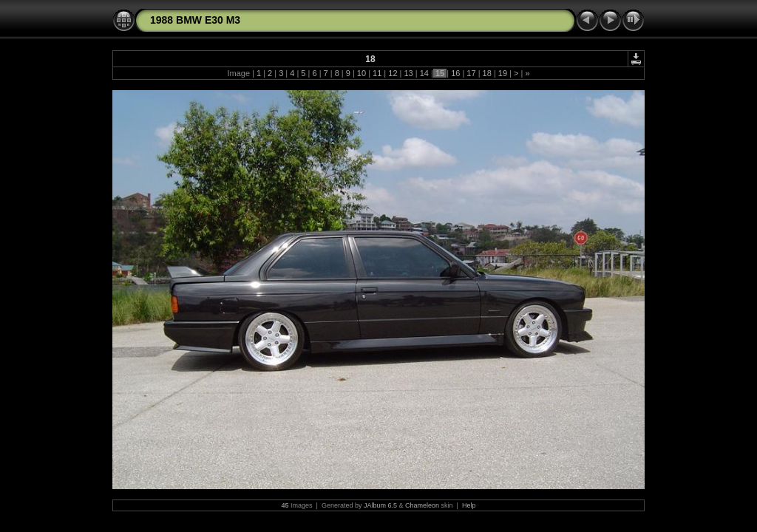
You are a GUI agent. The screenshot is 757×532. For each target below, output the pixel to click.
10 (361, 73)
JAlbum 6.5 (380, 505)
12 (393, 73)
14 (424, 73)
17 (471, 73)
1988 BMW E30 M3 (195, 20)
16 (455, 73)
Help (469, 505)
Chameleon (422, 505)
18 (487, 73)
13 (408, 73)
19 (503, 73)
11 (377, 73)
